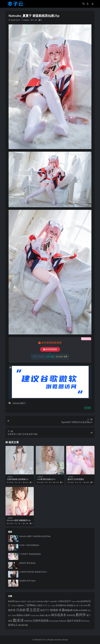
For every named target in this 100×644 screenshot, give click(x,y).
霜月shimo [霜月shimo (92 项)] (85, 621)
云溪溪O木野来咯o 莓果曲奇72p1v (33, 572)
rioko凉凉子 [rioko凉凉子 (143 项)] (65, 601)
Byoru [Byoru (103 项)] (18, 601)
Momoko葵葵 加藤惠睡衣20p (19, 520)
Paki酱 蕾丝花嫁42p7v (46, 479)
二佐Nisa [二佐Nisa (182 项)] (30, 605)
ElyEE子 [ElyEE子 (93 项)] (24, 601)
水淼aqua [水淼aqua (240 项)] (66, 610)
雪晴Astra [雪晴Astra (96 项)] (63, 621)
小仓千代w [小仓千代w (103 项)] (83, 605)
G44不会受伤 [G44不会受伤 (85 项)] (32, 601)
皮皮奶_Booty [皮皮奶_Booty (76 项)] (35, 615)
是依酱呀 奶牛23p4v (27, 581)
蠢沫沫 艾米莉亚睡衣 (76, 479)
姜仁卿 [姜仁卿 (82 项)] (76, 605)
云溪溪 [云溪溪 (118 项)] (39, 605)
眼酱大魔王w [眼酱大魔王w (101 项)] (45, 615)
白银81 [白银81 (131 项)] (27, 615)
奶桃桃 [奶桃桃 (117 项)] (70, 605)
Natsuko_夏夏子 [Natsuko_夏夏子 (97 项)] (43, 601)
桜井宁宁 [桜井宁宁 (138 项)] (45, 610)
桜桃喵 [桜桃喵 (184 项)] (54, 610)
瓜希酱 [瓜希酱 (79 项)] (14, 615)
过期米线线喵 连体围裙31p (18, 479)
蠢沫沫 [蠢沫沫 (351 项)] (18, 620)
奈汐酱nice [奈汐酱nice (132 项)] (61, 605)
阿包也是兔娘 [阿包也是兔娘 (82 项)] (54, 621)
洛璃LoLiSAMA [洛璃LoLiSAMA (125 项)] (80, 610)
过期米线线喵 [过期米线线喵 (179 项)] (41, 620)
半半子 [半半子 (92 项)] (45, 605)
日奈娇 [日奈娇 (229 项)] (21, 610)
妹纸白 (27, 20)
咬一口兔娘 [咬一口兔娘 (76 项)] (52, 605)
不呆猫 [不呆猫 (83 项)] (13, 605)
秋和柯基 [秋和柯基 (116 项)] (71, 615)
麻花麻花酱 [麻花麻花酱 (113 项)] (23, 625)
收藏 (87, 408)
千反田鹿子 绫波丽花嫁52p (30, 554)
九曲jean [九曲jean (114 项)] (20, 605)
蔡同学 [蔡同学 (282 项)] (81, 615)
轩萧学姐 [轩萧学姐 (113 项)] (28, 621)
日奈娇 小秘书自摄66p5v (29, 545)
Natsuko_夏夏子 (19, 403)
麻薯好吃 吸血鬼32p (27, 563)
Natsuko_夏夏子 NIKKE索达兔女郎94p (35, 536)
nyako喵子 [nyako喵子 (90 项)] (54, 601)
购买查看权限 (50, 349)
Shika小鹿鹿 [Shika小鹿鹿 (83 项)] (76, 601)
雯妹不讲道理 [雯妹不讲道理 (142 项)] (74, 620)
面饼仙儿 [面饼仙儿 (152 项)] (13, 625)
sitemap (65, 640)
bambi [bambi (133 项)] (11, 601)
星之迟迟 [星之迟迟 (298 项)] (33, 610)
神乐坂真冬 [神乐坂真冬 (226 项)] (59, 615)
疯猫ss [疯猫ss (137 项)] (20, 615)
